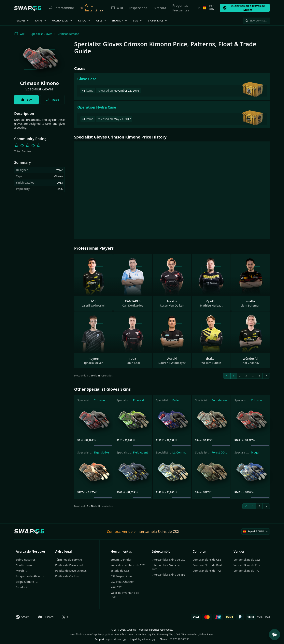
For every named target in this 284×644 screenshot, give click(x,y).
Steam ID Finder (121, 560)
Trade (53, 100)
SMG (138, 21)
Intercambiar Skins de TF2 (168, 575)
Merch (22, 571)
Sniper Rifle (158, 21)
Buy (26, 100)
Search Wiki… (256, 21)
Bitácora (160, 8)
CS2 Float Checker (122, 582)
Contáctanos (24, 565)
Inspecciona (138, 8)
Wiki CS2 (116, 587)
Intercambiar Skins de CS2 (169, 560)
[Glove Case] (172, 86)
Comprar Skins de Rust (207, 565)
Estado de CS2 (120, 571)
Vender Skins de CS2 (247, 560)
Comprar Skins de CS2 (207, 560)
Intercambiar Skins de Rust (166, 567)
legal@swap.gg (146, 639)
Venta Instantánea (92, 8)
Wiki (117, 8)
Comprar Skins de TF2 (207, 571)
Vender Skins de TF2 (247, 571)
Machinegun (62, 21)
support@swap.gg (116, 639)
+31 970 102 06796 (179, 639)
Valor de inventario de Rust (125, 595)
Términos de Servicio (69, 560)
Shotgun (120, 21)
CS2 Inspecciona (121, 576)
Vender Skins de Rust (247, 565)
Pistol (84, 21)
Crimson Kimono (68, 34)
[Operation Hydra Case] (172, 115)
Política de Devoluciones (71, 571)
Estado (22, 587)
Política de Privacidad (69, 565)
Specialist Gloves (42, 34)
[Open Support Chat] (275, 635)
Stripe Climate (27, 582)
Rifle (101, 21)
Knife (41, 21)
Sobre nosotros (26, 560)
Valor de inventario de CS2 (128, 565)
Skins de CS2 (168, 532)
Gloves (23, 21)
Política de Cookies (67, 576)
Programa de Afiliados (30, 576)
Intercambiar (62, 8)
